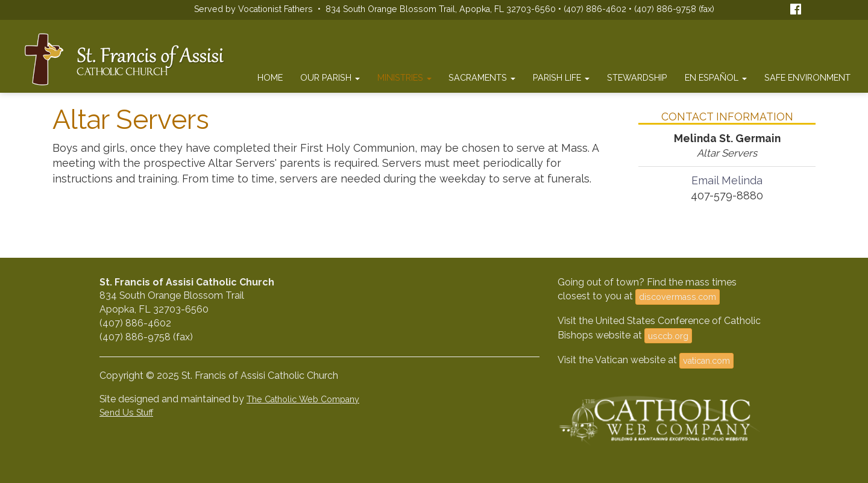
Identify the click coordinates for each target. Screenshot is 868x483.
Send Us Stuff (126, 412)
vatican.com (706, 360)
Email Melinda (727, 180)
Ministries (404, 77)
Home (270, 77)
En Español (716, 77)
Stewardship (637, 77)
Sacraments (482, 77)
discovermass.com (678, 297)
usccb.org (668, 336)
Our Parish (330, 77)
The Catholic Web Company (303, 399)
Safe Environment (807, 77)
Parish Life (561, 77)
